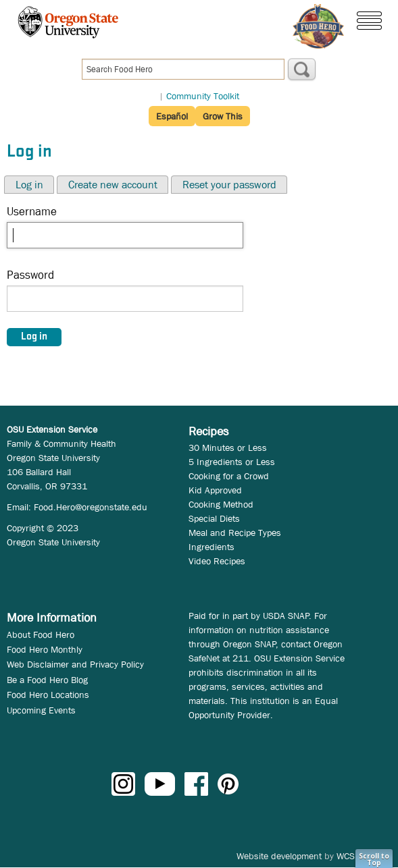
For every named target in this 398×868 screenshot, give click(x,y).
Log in (29, 185)
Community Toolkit (203, 96)
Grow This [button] (223, 116)
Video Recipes (217, 561)
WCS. (347, 856)
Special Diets (214, 518)
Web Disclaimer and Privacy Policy (75, 664)
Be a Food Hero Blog (47, 680)
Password (30, 275)
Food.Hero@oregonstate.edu (91, 507)
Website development (279, 856)
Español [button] (172, 116)
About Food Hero (41, 634)
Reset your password (229, 185)
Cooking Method (221, 504)
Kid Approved (215, 490)
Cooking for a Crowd (229, 476)
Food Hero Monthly (45, 649)
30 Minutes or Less (228, 447)
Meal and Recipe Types (235, 533)
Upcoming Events (41, 710)
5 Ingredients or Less (232, 462)
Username (32, 212)
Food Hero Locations (48, 695)
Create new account (113, 185)
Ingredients (212, 547)
